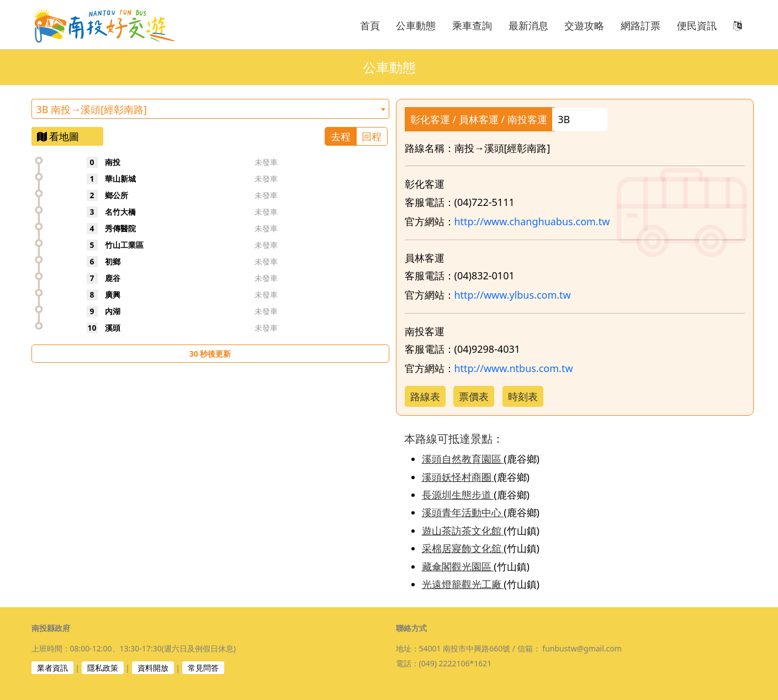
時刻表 (523, 396)
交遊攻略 (584, 25)
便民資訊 (697, 25)
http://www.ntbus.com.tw (514, 368)
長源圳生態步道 (458, 495)
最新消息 (528, 25)
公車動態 (416, 25)
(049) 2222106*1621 (456, 663)
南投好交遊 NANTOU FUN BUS (109, 25)
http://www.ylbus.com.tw (513, 295)
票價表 (474, 396)
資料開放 (153, 668)
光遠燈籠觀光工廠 (463, 584)
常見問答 (203, 668)
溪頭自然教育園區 (463, 459)
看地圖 (58, 136)
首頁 (370, 25)
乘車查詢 (472, 25)
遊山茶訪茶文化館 (463, 531)
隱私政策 (103, 668)
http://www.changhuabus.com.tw (532, 221)
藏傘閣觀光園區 (458, 566)
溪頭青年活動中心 (463, 512)
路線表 (425, 396)
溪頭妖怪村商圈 (458, 477)
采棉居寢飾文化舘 (463, 548)
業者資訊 (52, 668)
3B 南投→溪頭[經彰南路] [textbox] (92, 109)
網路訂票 (641, 25)
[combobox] (210, 109)
